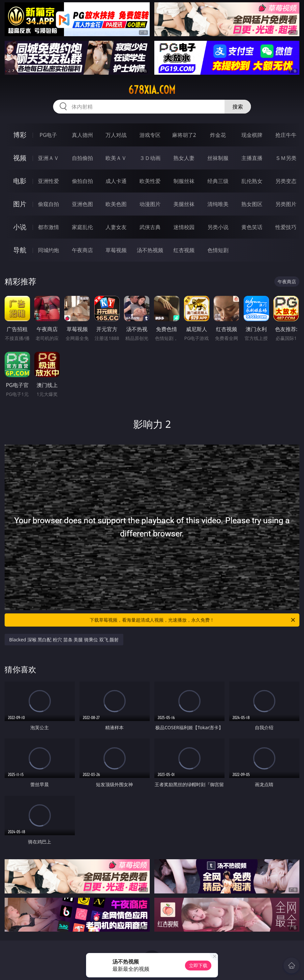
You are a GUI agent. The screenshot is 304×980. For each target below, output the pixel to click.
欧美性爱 (150, 181)
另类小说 (218, 227)
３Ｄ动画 (150, 158)
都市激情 (48, 227)
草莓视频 (116, 250)
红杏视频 (184, 250)
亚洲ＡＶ (48, 158)
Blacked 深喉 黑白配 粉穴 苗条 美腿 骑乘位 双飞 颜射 (64, 640)
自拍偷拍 (82, 158)
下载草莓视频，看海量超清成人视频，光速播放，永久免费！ (193, 620)
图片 (20, 204)
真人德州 (82, 135)
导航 (20, 250)
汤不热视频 (150, 250)
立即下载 (198, 965)
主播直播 (252, 158)
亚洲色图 (82, 204)
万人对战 (116, 135)
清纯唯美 (218, 204)
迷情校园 (184, 227)
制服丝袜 (184, 181)
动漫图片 (150, 204)
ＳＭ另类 (286, 158)
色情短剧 (218, 250)
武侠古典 (150, 227)
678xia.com (152, 90)
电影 (20, 181)
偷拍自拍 (82, 181)
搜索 (238, 107)
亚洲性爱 (48, 181)
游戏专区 (150, 135)
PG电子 (48, 135)
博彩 (20, 135)
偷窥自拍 (48, 204)
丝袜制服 (218, 158)
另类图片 (286, 204)
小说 (20, 227)
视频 (20, 158)
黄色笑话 (252, 227)
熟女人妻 (184, 158)
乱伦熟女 (252, 181)
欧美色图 (116, 204)
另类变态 (286, 181)
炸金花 (218, 135)
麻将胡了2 (184, 135)
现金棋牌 (252, 135)
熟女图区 (252, 204)
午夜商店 (82, 250)
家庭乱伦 (82, 227)
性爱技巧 (286, 227)
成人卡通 (116, 181)
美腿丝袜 (184, 204)
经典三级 (218, 181)
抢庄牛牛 (286, 135)
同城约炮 (48, 250)
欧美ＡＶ (116, 158)
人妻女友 (116, 227)
